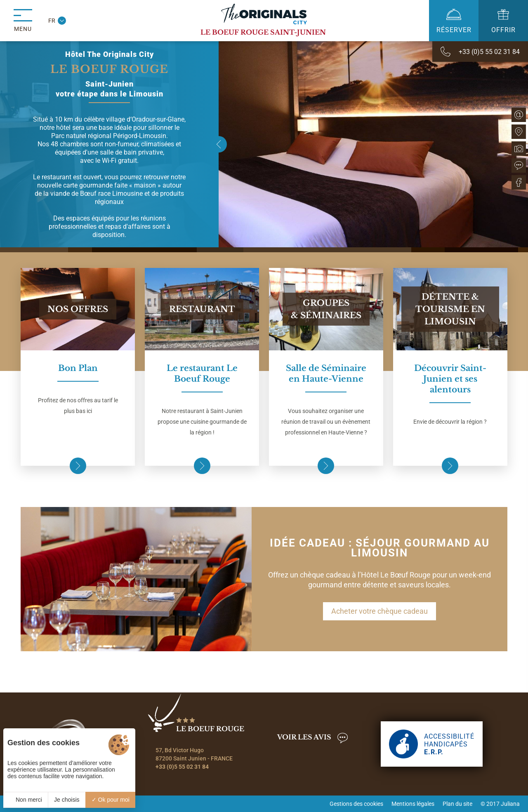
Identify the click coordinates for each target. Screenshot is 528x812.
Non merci (26, 800)
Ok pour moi (111, 800)
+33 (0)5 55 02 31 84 (182, 767)
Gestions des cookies (356, 804)
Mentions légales (413, 804)
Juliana (510, 804)
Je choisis (67, 800)
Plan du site (457, 804)
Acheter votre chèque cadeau (379, 611)
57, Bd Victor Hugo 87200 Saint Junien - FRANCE (194, 754)
